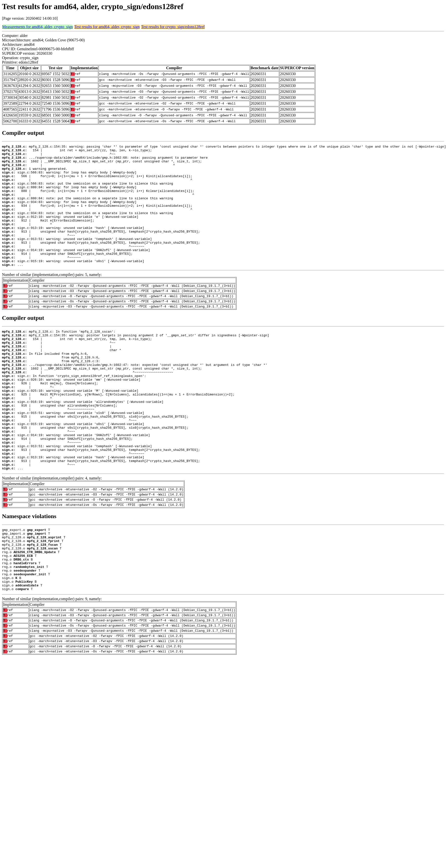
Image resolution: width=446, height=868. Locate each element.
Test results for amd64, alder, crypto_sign (107, 27)
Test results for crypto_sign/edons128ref (173, 27)
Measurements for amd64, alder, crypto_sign (37, 27)
